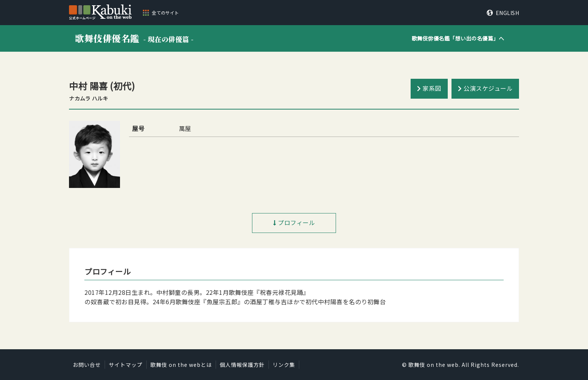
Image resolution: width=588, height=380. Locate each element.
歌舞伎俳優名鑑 (134, 38)
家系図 (432, 88)
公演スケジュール (488, 88)
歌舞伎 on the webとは (181, 365)
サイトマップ (126, 365)
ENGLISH (508, 13)
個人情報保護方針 (242, 365)
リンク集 (284, 365)
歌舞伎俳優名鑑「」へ (458, 38)
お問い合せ (87, 365)
